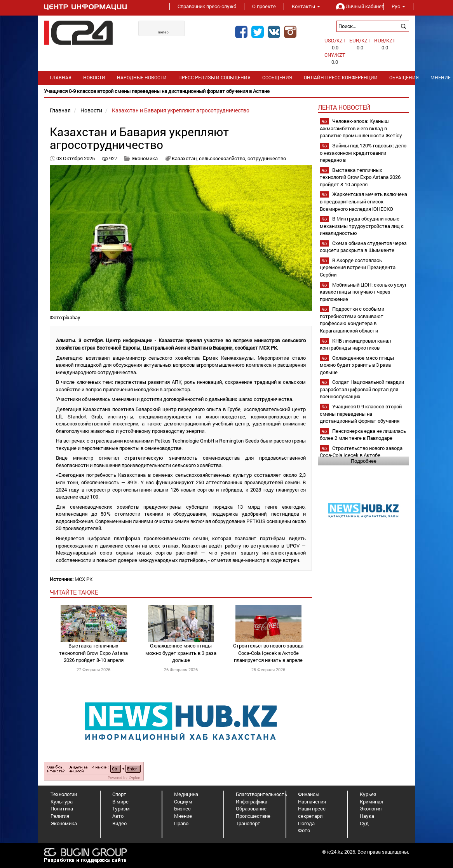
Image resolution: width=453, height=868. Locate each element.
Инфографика (252, 801)
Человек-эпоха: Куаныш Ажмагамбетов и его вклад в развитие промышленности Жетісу (361, 128)
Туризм (121, 808)
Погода (306, 823)
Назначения (312, 801)
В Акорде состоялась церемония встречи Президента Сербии (358, 267)
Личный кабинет (356, 6)
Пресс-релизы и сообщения (214, 78)
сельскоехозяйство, (223, 158)
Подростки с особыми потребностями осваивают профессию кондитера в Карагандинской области (352, 320)
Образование (251, 808)
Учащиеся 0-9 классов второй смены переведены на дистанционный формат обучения (361, 414)
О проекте (264, 6)
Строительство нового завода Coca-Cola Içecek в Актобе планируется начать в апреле (268, 653)
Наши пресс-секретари (313, 812)
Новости (94, 78)
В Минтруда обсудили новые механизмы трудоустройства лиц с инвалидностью (362, 226)
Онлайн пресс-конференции (341, 78)
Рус (398, 6)
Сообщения (277, 78)
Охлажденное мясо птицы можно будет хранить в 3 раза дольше (181, 653)
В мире (120, 801)
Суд (364, 823)
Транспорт (248, 823)
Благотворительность (261, 794)
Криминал (371, 801)
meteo (164, 32)
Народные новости (142, 78)
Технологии (64, 794)
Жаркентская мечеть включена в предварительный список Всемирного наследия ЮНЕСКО (363, 201)
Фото (304, 830)
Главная (61, 78)
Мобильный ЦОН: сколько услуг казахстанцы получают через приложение (363, 292)
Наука (367, 816)
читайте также (74, 592)
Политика (62, 808)
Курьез (368, 794)
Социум (183, 801)
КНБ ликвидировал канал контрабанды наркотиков (355, 344)
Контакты (306, 6)
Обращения (404, 78)
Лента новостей (344, 107)
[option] (226, 91)
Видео (119, 823)
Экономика (145, 158)
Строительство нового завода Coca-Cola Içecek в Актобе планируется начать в (361, 455)
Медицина (186, 794)
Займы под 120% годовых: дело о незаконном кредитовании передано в (363, 153)
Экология (371, 808)
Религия (60, 816)
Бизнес (182, 808)
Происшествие (253, 816)
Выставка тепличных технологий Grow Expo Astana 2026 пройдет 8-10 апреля (93, 653)
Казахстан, (185, 158)
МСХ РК (84, 579)
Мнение (183, 816)
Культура (62, 801)
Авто (118, 816)
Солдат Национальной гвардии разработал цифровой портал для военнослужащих (362, 389)
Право (181, 823)
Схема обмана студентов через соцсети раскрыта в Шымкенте (363, 247)
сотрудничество (267, 158)
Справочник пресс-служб (207, 6)
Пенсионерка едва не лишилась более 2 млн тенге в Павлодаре (363, 435)
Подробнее (364, 461)
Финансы (309, 794)
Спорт (119, 794)
